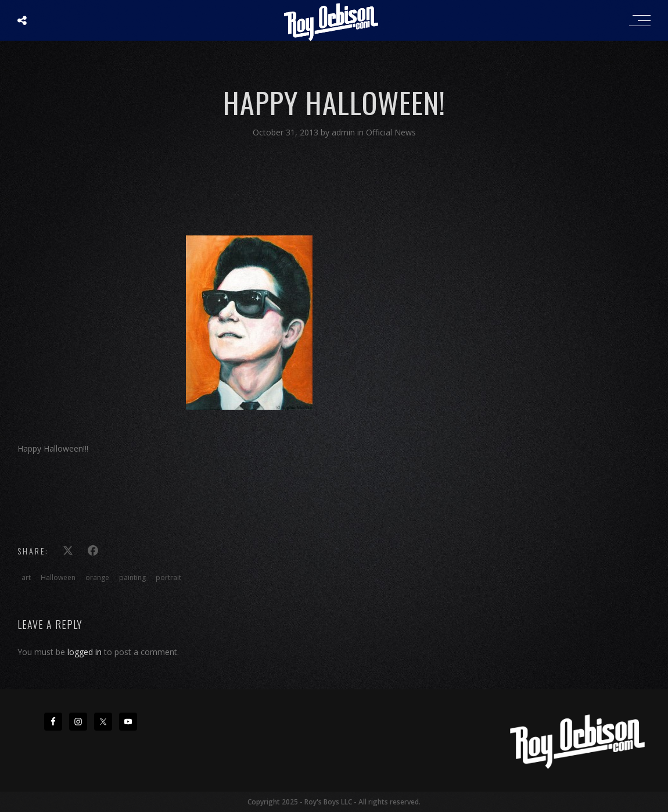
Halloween (58, 577)
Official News (391, 132)
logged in (85, 652)
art (26, 577)
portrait (168, 577)
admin (344, 132)
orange (97, 577)
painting (132, 577)
